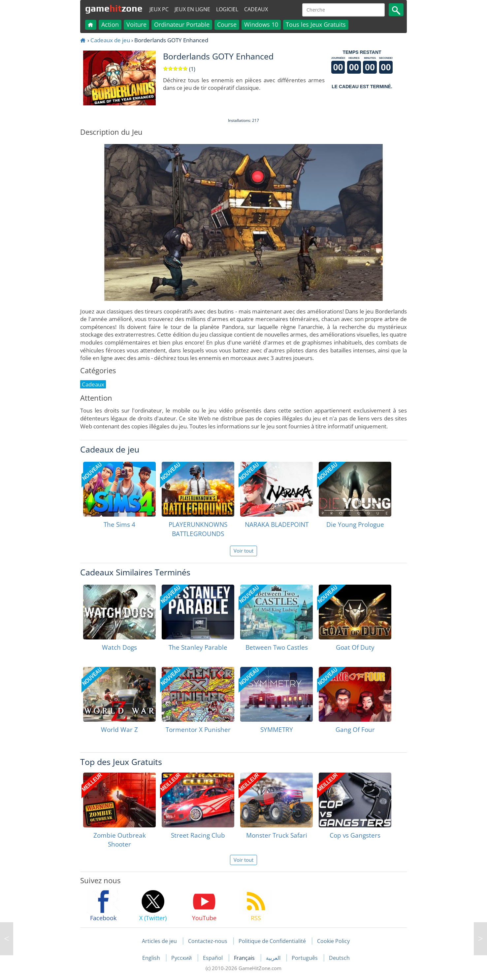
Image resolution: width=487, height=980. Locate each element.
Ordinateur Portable (182, 24)
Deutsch (339, 958)
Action (110, 24)
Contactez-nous (208, 941)
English (152, 958)
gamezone (114, 8)
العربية (274, 958)
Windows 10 (261, 24)
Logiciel (227, 9)
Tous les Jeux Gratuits (316, 24)
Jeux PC (159, 9)
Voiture (136, 24)
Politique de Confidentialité (272, 941)
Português (305, 958)
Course (227, 24)
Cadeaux (256, 9)
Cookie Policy (333, 941)
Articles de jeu (159, 941)
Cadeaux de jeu (110, 40)
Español (213, 958)
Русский (182, 958)
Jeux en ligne (192, 9)
